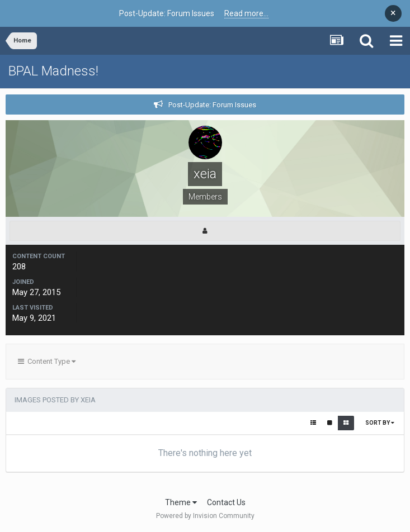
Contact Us (226, 502)
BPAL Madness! (53, 71)
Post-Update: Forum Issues (212, 105)
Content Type (47, 361)
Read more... (246, 13)
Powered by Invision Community (205, 516)
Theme (181, 502)
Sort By (380, 423)
